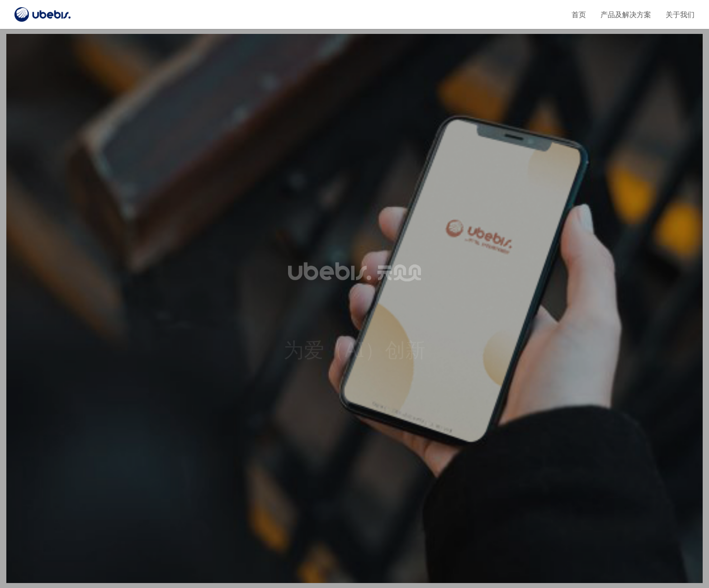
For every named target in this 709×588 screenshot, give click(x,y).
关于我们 (680, 14)
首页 (579, 14)
